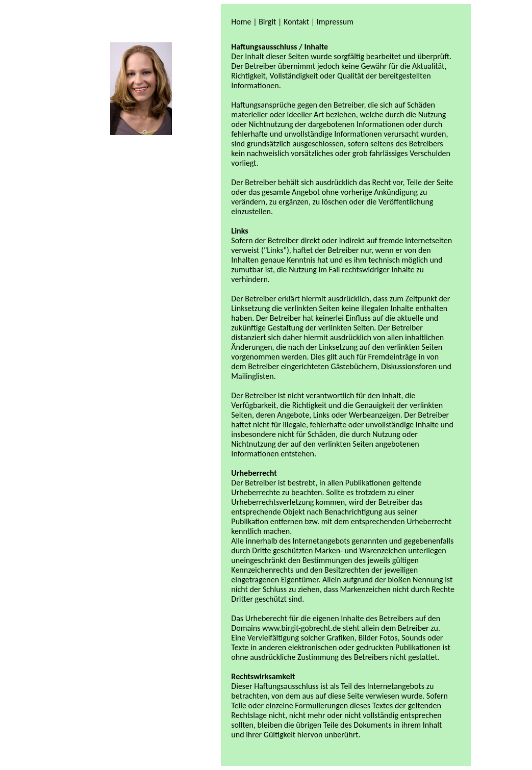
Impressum (335, 22)
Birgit (267, 22)
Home (241, 22)
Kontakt (296, 22)
